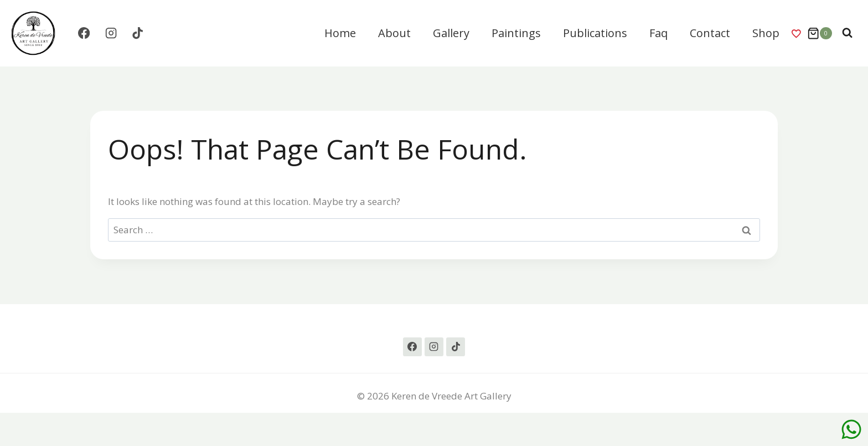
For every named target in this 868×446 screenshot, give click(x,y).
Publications (595, 33)
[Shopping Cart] (820, 33)
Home (340, 33)
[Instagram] (111, 34)
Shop (766, 33)
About (394, 33)
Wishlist (796, 33)
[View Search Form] (847, 33)
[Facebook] (84, 34)
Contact (710, 33)
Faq (658, 33)
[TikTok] (138, 34)
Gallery (451, 33)
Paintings (516, 33)
